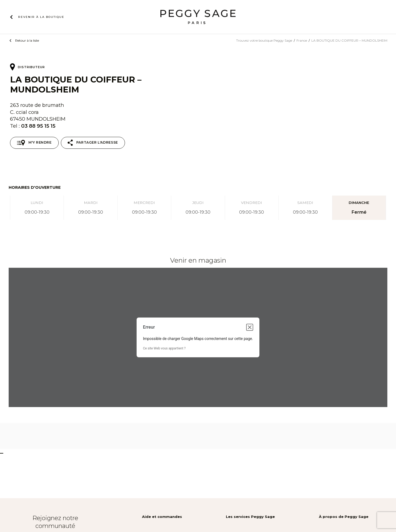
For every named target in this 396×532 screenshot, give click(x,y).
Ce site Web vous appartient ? (164, 348)
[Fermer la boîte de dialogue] (250, 327)
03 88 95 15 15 (38, 126)
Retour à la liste (27, 40)
